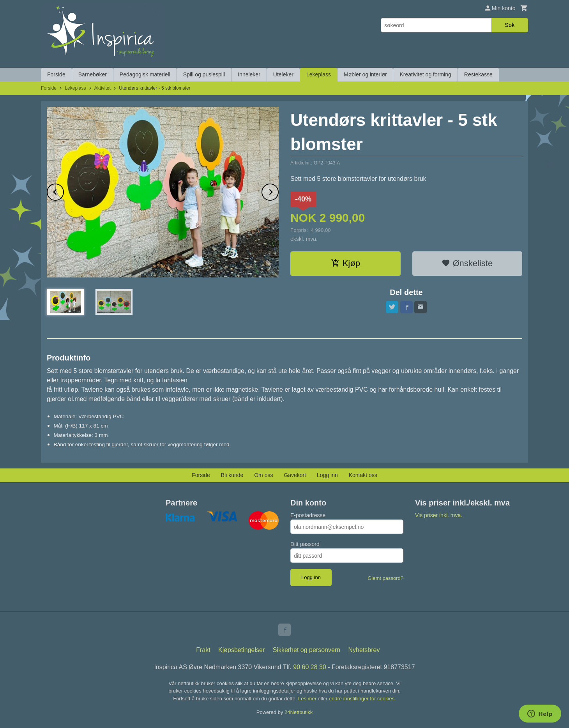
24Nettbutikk (299, 712)
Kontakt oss (363, 475)
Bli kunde (232, 475)
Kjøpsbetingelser (241, 650)
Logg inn (327, 475)
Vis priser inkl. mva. (439, 515)
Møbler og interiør (365, 74)
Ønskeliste (467, 263)
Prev (64, 191)
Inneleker (249, 74)
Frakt (203, 650)
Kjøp (345, 263)
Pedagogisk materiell (145, 74)
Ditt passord (305, 544)
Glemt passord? (385, 578)
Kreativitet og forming (425, 74)
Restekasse (478, 74)
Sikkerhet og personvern (307, 650)
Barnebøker (93, 74)
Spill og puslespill (204, 74)
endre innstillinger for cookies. (362, 699)
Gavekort (295, 475)
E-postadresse (308, 515)
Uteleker (283, 74)
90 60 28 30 (310, 667)
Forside (56, 74)
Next (278, 191)
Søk (510, 25)
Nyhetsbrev (364, 650)
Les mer (308, 699)
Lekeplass (319, 74)
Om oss (263, 475)
